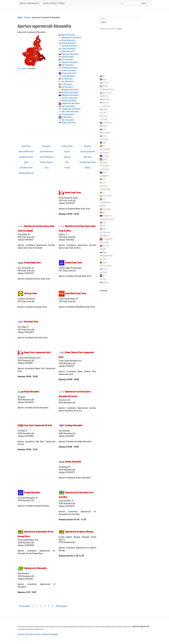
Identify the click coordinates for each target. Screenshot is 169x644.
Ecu (102, 146)
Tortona (67, 168)
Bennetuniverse (107, 89)
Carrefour (105, 106)
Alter (103, 79)
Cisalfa (104, 109)
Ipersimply (105, 189)
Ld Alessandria (67, 84)
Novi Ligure (88, 157)
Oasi (103, 222)
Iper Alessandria (67, 81)
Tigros (104, 262)
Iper (103, 183)
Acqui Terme (26, 146)
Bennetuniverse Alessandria (71, 37)
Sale (67, 162)
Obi (102, 226)
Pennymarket (106, 239)
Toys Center (106, 266)
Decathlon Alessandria (70, 62)
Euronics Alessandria (69, 70)
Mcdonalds (105, 209)
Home (20, 17)
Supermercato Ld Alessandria (35, 568)
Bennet (104, 86)
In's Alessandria (67, 79)
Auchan (104, 83)
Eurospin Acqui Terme (73, 262)
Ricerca (144, 3)
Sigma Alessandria (68, 106)
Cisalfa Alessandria (68, 48)
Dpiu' (103, 143)
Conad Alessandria (68, 51)
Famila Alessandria (68, 76)
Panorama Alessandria (70, 98)
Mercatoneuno (107, 219)
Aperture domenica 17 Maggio (54, 3)
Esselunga (105, 149)
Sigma (103, 252)
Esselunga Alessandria (69, 68)
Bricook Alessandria (69, 43)
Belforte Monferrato (26, 151)
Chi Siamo (30, 634)
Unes (103, 279)
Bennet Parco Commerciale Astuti (37, 352)
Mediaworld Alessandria (70, 95)
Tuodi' (103, 272)
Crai (103, 129)
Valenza (88, 168)
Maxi (103, 206)
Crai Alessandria (67, 59)
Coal (103, 113)
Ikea (103, 173)
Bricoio (104, 96)
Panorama (105, 232)
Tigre (103, 259)
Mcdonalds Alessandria (70, 92)
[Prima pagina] (24, 606)
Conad (104, 119)
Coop (103, 126)
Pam (103, 229)
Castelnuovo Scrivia (26, 157)
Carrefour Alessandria (69, 46)
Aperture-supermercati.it (30, 3)
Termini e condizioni (42, 634)
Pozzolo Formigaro (47, 162)
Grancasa (105, 169)
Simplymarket (106, 256)
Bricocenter (106, 93)
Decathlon (105, 133)
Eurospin (104, 156)
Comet (104, 116)
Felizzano (67, 157)
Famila (103, 163)
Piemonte (27, 17)
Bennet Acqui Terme (73, 192)
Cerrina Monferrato (47, 157)
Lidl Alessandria (67, 87)
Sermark (104, 242)
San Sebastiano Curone (88, 162)
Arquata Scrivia (67, 146)
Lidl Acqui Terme (30, 293)
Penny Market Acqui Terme (76, 293)
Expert (104, 159)
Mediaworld (106, 216)
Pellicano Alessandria (69, 101)
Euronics (104, 153)
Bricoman (105, 99)
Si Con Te (105, 246)
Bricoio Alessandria (68, 40)
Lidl (102, 199)
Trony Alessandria (68, 114)
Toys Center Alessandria (70, 111)
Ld (102, 192)
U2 (102, 276)
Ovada (26, 162)
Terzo (47, 168)
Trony (103, 269)
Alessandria (47, 146)
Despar (104, 139)
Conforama (105, 123)
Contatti (22, 634)
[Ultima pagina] (62, 606)
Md (102, 212)
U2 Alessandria (67, 117)
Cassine (67, 151)
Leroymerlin (106, 196)
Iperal (103, 186)
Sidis (103, 249)
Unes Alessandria (68, 120)
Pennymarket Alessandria (71, 103)
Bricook (104, 103)
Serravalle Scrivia (26, 168)
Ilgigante (104, 176)
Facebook (54, 634)
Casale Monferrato (47, 151)
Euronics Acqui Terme (32, 262)
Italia (19, 68)
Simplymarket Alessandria (71, 109)
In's (102, 179)
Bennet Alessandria (68, 35)
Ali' (102, 76)
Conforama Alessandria (70, 54)
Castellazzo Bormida (88, 151)
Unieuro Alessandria (69, 122)
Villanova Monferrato (26, 173)
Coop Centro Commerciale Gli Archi (38, 425)
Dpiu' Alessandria (68, 65)
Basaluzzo (88, 146)
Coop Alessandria (68, 57)
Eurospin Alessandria (69, 73)
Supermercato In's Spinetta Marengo (79, 532)
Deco (103, 136)
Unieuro (104, 282)
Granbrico (105, 166)
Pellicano (105, 236)
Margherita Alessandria (70, 90)
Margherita (105, 202)
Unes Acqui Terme (31, 321)
